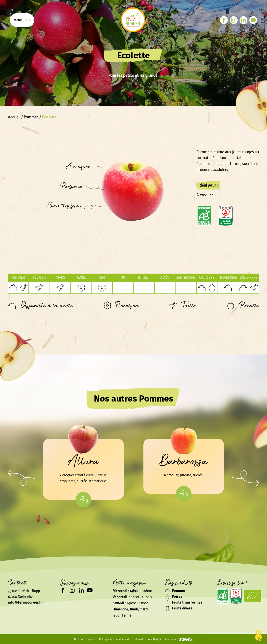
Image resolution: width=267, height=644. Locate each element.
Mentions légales (84, 639)
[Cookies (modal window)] (258, 636)
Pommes (31, 117)
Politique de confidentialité (115, 639)
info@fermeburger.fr (25, 602)
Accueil (14, 117)
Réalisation (179, 639)
